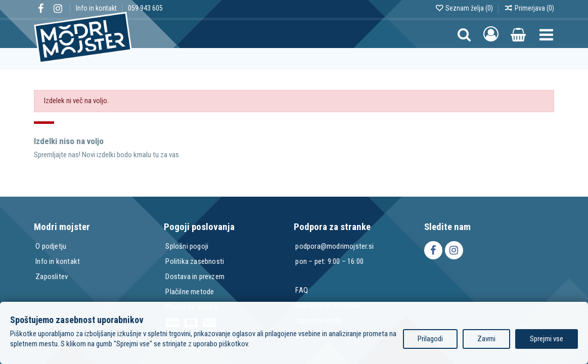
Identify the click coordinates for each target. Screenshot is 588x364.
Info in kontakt (97, 8)
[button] (546, 34)
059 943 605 (145, 8)
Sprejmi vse (547, 339)
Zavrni (486, 339)
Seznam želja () (465, 8)
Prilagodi (430, 339)
